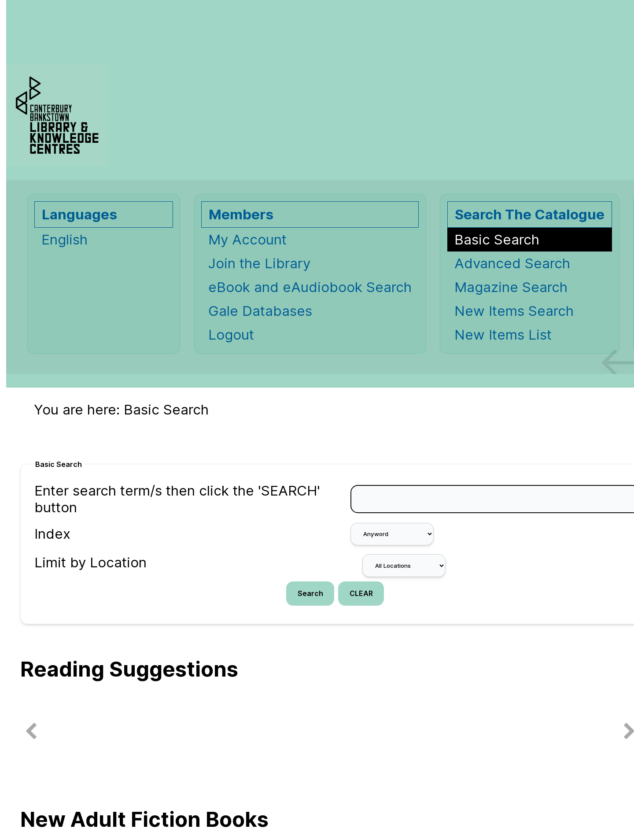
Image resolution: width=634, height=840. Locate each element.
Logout (231, 335)
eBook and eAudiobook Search (310, 287)
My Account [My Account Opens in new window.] (247, 240)
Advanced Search (512, 263)
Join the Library (259, 263)
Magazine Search (511, 287)
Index (52, 534)
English (65, 240)
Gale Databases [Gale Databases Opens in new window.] (260, 311)
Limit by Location (90, 562)
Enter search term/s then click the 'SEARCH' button (177, 499)
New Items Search (514, 311)
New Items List (503, 335)
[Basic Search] (530, 240)
